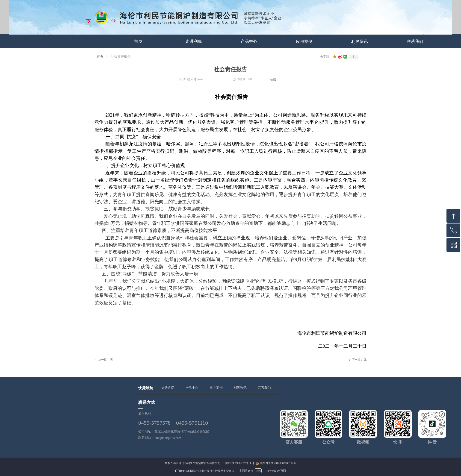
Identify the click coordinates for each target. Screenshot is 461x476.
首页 (100, 57)
